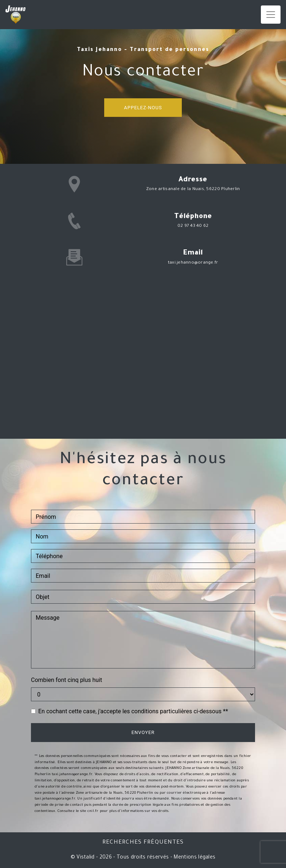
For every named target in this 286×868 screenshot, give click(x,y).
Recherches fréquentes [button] (143, 843)
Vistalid (86, 858)
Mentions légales (194, 858)
